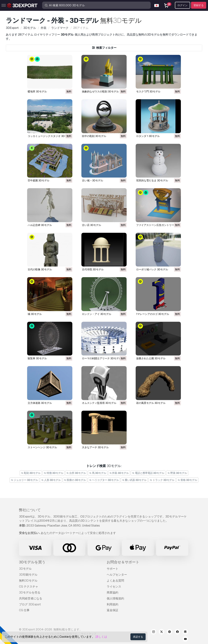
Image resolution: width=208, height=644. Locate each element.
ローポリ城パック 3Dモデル (152, 269)
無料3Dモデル (28, 581)
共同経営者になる (31, 598)
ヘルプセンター (117, 575)
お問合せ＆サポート (123, 562)
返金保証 (113, 610)
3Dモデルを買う (32, 562)
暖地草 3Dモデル (37, 91)
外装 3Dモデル (119, 473)
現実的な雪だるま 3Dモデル (152, 180)
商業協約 (113, 592)
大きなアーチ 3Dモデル (95, 447)
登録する (199, 5)
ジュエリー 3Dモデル (24, 480)
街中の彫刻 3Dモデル (94, 136)
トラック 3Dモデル (162, 480)
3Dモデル (25, 569)
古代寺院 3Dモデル (93, 269)
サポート (113, 569)
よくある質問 (115, 581)
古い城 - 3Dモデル (93, 180)
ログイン (182, 5)
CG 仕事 (24, 610)
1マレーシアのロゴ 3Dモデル (153, 314)
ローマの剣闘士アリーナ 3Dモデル (102, 358)
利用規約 (113, 604)
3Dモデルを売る (30, 592)
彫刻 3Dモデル (31, 473)
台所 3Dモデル (76, 473)
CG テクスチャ (29, 587)
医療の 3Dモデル (75, 480)
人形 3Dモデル (51, 480)
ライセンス (114, 587)
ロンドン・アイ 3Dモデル (97, 314)
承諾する (138, 637)
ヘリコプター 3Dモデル (104, 480)
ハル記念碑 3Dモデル (40, 225)
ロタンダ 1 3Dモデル (148, 136)
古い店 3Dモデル (92, 225)
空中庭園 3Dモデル (39, 180)
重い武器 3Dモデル (134, 480)
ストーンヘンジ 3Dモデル (42, 447)
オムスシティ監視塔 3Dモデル (99, 403)
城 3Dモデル (35, 314)
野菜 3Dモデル (177, 473)
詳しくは (101, 637)
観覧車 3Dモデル (37, 358)
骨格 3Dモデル (187, 480)
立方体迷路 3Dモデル (40, 403)
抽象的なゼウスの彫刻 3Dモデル (100, 91)
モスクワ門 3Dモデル (148, 91)
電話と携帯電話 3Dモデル (148, 473)
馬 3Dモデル (98, 473)
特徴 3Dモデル (54, 473)
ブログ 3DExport (30, 604)
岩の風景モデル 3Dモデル (151, 403)
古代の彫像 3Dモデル (40, 269)
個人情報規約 (115, 598)
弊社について (30, 510)
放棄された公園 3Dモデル (151, 358)
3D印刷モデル (28, 575)
